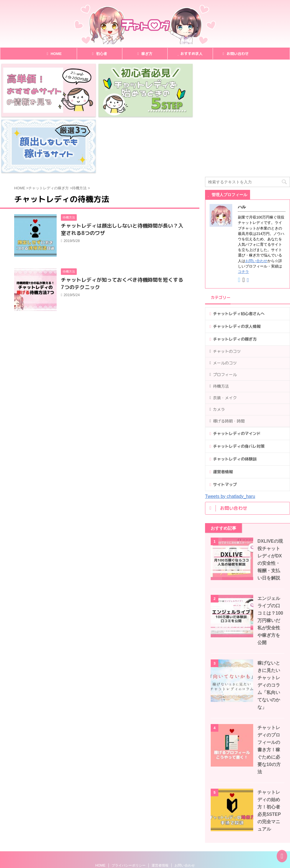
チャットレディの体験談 (235, 403)
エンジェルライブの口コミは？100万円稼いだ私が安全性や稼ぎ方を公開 (270, 565)
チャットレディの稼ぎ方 (235, 283)
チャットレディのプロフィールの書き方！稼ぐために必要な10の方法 (269, 694)
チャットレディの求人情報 (237, 271)
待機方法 (221, 330)
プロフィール (225, 319)
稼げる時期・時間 (229, 365)
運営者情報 (223, 416)
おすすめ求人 (190, 54)
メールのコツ (225, 307)
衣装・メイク (225, 342)
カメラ (219, 354)
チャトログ (20, 862)
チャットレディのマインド (237, 378)
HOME (101, 810)
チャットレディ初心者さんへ (239, 258)
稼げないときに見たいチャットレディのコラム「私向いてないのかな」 (269, 629)
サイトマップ (225, 429)
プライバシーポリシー (129, 810)
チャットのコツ (227, 295)
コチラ (243, 216)
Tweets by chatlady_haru (230, 441)
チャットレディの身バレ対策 (239, 391)
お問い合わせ (236, 54)
